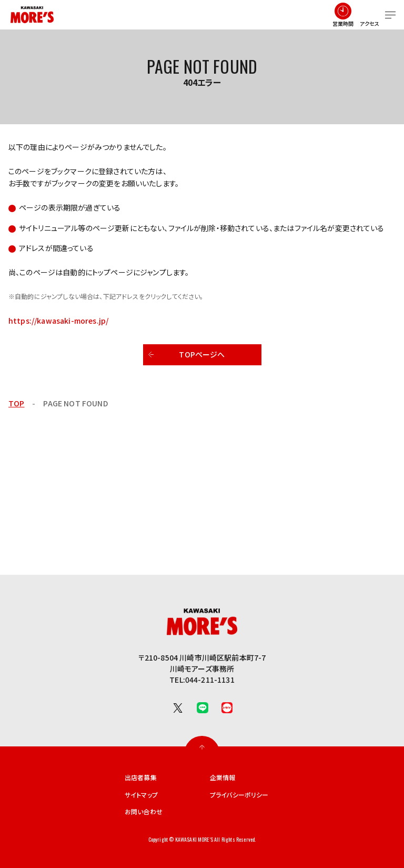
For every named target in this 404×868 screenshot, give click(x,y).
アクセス (370, 23)
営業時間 (343, 23)
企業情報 (223, 777)
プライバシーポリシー (239, 795)
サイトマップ (141, 795)
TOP (16, 403)
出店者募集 (141, 777)
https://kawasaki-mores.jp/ (58, 321)
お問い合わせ (144, 812)
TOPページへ (202, 354)
